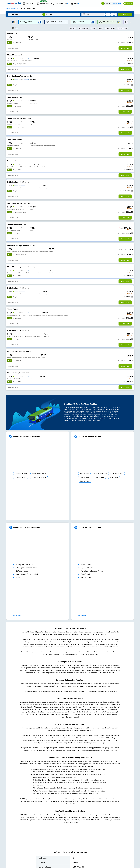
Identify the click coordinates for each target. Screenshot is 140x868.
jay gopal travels (87, 568)
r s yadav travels (22, 571)
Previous (7, 22)
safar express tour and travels (26, 568)
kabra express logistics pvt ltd (92, 571)
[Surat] (62, 14)
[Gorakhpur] (25, 14)
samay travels (86, 565)
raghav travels (86, 577)
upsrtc (18, 577)
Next (130, 22)
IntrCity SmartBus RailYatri (25, 565)
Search (125, 14)
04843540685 (116, 3)
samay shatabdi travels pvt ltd (27, 574)
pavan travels (86, 574)
